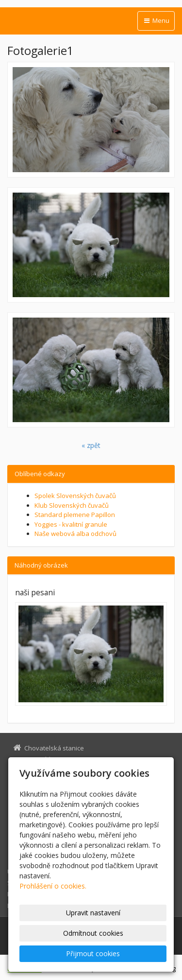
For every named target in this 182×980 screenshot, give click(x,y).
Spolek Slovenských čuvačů (75, 496)
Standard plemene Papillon (75, 515)
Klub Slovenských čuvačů (72, 505)
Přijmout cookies (93, 953)
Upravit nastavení (93, 913)
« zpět (91, 445)
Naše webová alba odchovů (75, 534)
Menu (156, 20)
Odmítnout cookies (93, 933)
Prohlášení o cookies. (53, 886)
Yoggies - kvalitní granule (71, 524)
